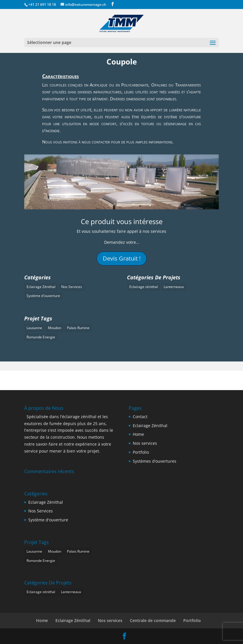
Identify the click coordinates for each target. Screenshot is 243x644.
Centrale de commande (153, 620)
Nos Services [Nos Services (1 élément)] (72, 287)
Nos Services (41, 511)
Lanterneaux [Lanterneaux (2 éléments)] (174, 287)
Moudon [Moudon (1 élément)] (55, 328)
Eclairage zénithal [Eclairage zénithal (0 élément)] (144, 287)
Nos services (145, 443)
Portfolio (141, 452)
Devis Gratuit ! (122, 258)
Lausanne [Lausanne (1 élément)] (34, 328)
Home (138, 434)
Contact (140, 417)
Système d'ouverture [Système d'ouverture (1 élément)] (43, 296)
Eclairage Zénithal (150, 426)
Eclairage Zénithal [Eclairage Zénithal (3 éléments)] (41, 287)
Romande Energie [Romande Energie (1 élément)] (41, 337)
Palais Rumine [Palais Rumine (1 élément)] (78, 328)
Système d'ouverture (48, 520)
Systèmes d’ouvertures (155, 461)
